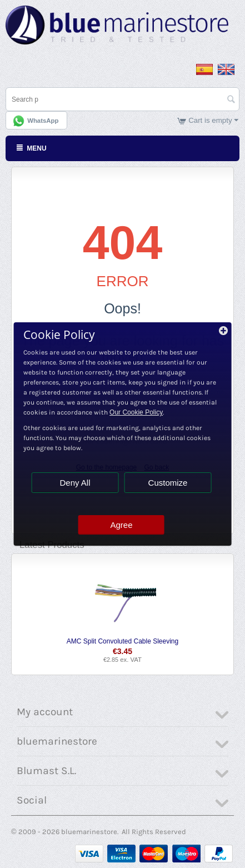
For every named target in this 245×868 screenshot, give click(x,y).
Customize (168, 483)
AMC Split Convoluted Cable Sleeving (122, 641)
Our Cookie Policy (136, 412)
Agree (121, 525)
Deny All (75, 483)
